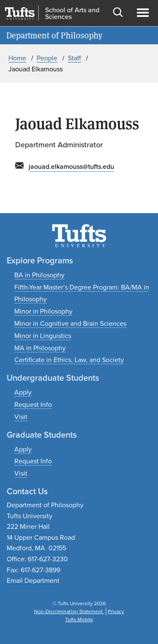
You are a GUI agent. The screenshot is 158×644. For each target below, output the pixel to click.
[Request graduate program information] (33, 461)
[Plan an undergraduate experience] (21, 417)
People (47, 58)
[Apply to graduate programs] (23, 449)
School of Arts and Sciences (72, 14)
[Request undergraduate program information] (33, 405)
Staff (74, 58)
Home (17, 58)
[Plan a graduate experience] (21, 473)
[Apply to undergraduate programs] (23, 392)
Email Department (33, 580)
